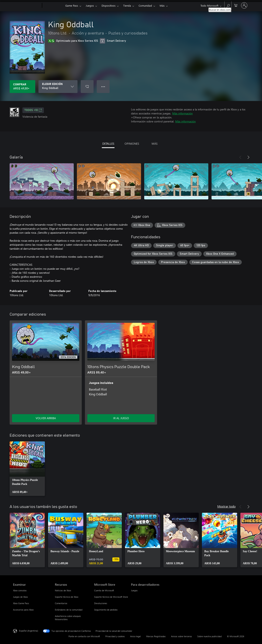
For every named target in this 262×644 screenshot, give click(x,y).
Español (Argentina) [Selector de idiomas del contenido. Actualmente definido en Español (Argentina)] (29, 631)
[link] (27, 469)
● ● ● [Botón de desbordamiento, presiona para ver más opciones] (103, 86)
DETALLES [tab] (108, 144)
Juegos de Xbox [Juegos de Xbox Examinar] (20, 597)
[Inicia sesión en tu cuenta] (244, 5)
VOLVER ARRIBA (46, 418)
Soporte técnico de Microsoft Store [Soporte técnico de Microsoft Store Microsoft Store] (111, 597)
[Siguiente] (248, 157)
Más (162, 6)
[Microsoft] (27, 6)
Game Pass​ (72, 6)
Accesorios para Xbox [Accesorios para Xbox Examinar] (23, 610)
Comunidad (145, 6)
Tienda (127, 6)
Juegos (90, 6)
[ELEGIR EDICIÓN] (58, 87)
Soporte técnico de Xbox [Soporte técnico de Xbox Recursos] (67, 597)
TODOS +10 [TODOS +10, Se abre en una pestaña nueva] (33, 110)
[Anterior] (240, 157)
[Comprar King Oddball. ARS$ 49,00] (22, 87)
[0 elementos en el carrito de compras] (236, 5)
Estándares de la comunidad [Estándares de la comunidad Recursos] (69, 610)
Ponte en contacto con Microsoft (84, 636)
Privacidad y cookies (115, 636)
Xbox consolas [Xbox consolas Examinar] (20, 590)
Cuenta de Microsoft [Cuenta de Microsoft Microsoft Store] (104, 590)
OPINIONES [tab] (132, 144)
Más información (182, 113)
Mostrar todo (226, 506)
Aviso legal (136, 636)
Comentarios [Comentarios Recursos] (61, 603)
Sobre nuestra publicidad (209, 636)
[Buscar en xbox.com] (228, 5)
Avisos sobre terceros (181, 636)
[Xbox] (53, 6)
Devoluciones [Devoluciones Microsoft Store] (101, 603)
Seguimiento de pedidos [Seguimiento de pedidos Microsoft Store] (106, 610)
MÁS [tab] (155, 144)
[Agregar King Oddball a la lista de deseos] (87, 87)
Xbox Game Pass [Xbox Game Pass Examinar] (21, 603)
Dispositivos (109, 6)
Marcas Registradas (156, 636)
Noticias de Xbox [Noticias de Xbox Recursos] (63, 590)
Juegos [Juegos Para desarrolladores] (134, 590)
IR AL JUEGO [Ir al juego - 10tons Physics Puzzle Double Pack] (121, 418)
